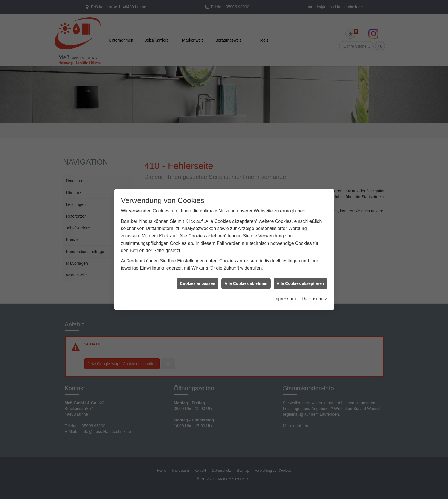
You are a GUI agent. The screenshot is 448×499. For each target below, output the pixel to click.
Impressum (284, 293)
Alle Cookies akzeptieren (300, 278)
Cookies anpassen (198, 278)
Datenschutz (315, 293)
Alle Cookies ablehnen (246, 278)
